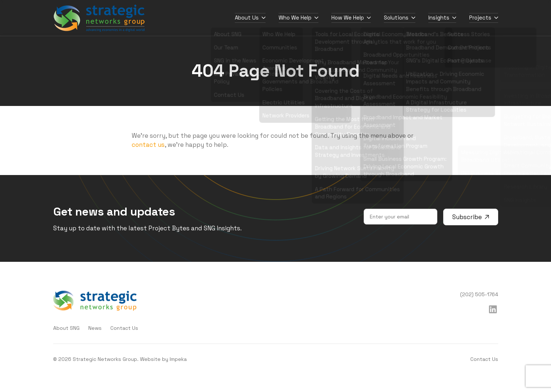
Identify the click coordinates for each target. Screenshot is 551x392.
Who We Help (298, 18)
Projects (484, 18)
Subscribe (471, 217)
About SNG (66, 328)
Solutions (400, 18)
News (95, 328)
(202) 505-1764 (479, 294)
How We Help (351, 18)
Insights (442, 18)
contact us (148, 145)
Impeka (178, 359)
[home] (99, 18)
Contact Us (124, 328)
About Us (250, 18)
